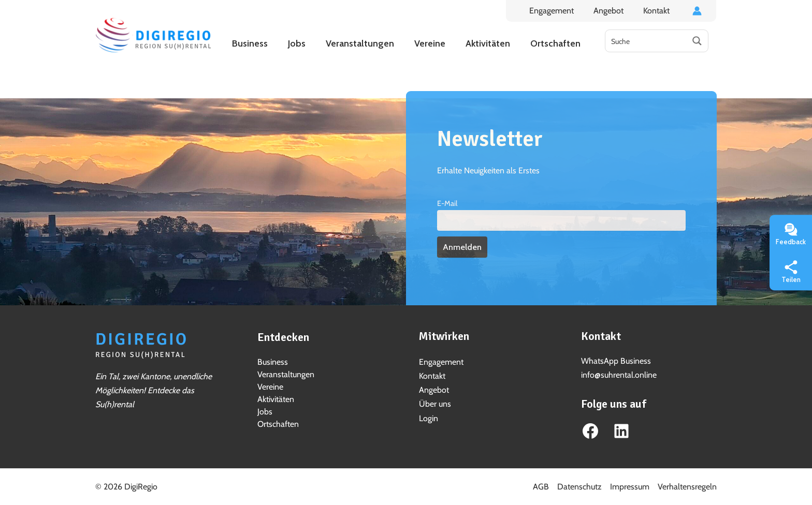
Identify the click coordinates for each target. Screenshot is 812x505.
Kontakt (658, 11)
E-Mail (447, 203)
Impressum (630, 487)
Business (273, 362)
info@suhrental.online (619, 375)
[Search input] (646, 41)
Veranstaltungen (286, 374)
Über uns (435, 404)
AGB (541, 487)
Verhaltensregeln (687, 487)
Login (429, 418)
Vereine (270, 387)
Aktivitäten (276, 399)
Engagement (559, 11)
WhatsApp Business (616, 361)
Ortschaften (278, 424)
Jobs (265, 412)
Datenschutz (579, 487)
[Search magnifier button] (697, 41)
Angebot (613, 11)
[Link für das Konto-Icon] (697, 11)
